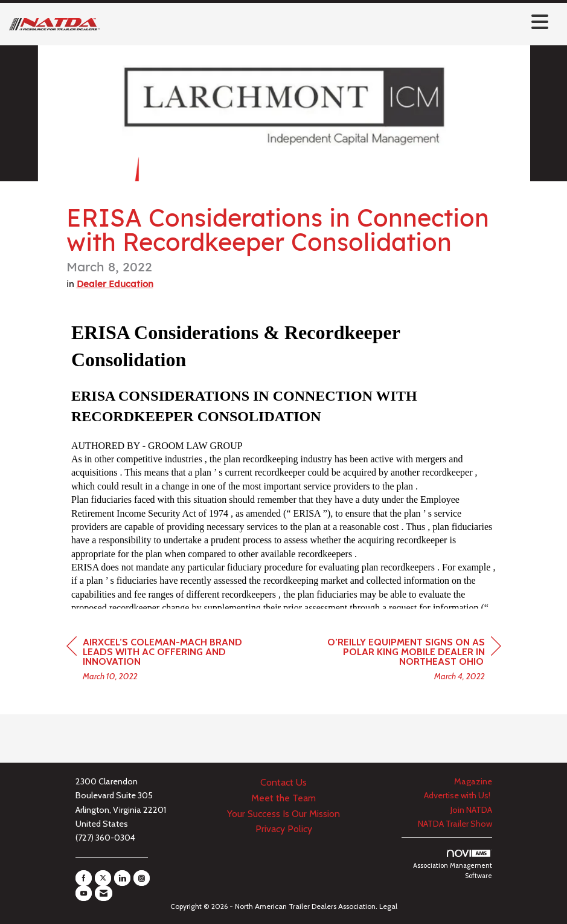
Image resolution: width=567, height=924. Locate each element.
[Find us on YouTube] (84, 893)
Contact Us (283, 782)
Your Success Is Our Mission (283, 814)
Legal (388, 906)
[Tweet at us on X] (103, 878)
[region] (411, 661)
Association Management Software (453, 865)
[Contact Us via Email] (104, 893)
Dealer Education (115, 284)
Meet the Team (283, 798)
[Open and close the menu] (327, 22)
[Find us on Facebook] (84, 878)
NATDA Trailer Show (455, 824)
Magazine (473, 781)
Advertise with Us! (458, 795)
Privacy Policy (284, 829)
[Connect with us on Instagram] (142, 878)
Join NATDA (471, 810)
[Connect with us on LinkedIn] (122, 878)
